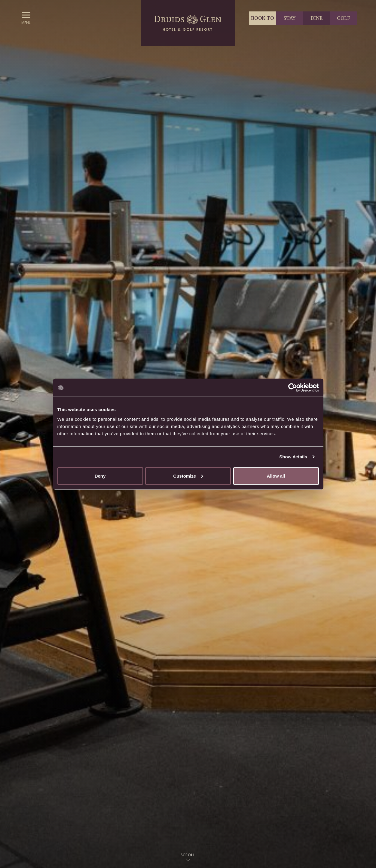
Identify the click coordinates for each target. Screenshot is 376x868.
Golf (344, 18)
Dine (316, 18)
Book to (262, 18)
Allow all (276, 476)
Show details (293, 457)
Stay (289, 18)
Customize (188, 476)
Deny (100, 476)
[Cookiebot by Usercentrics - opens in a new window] (293, 388)
